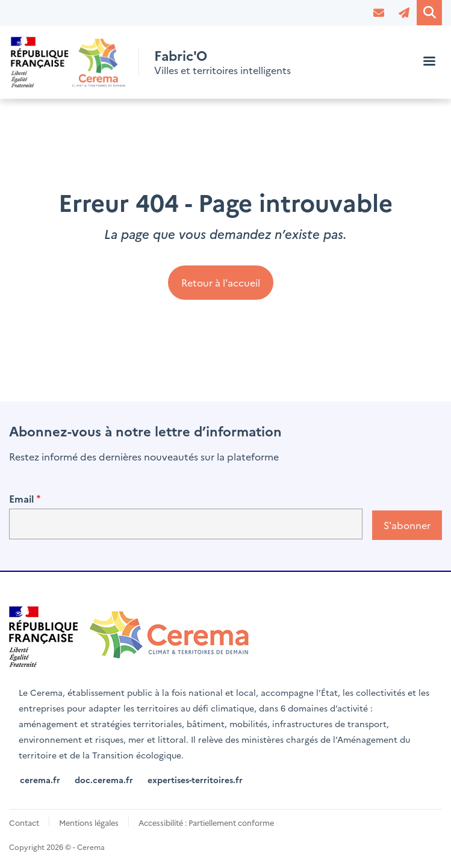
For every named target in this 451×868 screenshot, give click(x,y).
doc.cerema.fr (104, 780)
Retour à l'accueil (221, 282)
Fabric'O (182, 55)
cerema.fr (40, 780)
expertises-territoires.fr (195, 780)
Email (21, 498)
